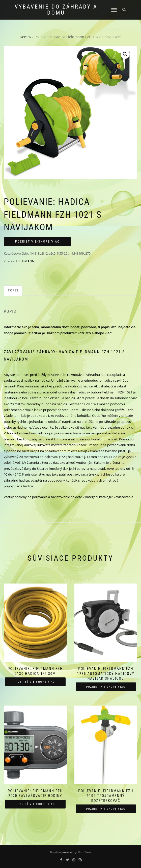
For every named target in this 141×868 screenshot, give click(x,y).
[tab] (13, 291)
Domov (25, 37)
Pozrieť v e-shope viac (37, 241)
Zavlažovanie (123, 497)
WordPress (84, 852)
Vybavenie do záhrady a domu (56, 10)
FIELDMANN (25, 261)
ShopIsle (56, 852)
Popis (13, 290)
